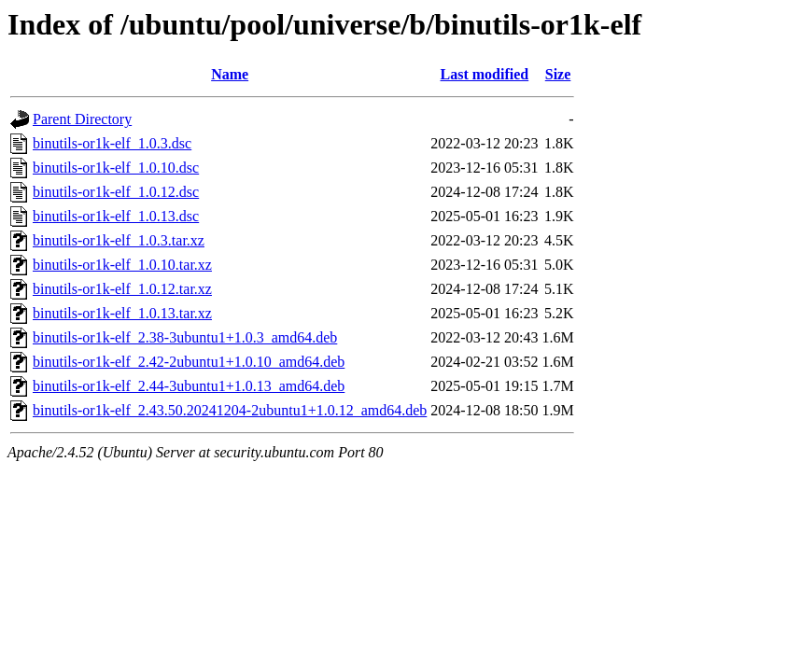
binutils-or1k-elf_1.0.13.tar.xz (122, 313)
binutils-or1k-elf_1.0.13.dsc (116, 216)
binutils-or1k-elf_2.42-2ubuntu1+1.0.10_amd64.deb (189, 362)
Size (558, 74)
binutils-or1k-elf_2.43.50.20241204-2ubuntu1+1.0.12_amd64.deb (230, 410)
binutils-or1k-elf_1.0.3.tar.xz (119, 240)
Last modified (485, 74)
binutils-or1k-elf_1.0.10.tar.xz (122, 265)
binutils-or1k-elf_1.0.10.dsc (116, 168)
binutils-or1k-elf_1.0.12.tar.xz (122, 289)
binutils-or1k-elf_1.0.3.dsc (112, 143)
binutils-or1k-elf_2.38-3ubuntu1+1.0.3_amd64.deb (185, 337)
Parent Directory (82, 119)
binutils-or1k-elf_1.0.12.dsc (116, 192)
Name (230, 74)
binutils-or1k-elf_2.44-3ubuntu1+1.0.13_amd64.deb (189, 386)
